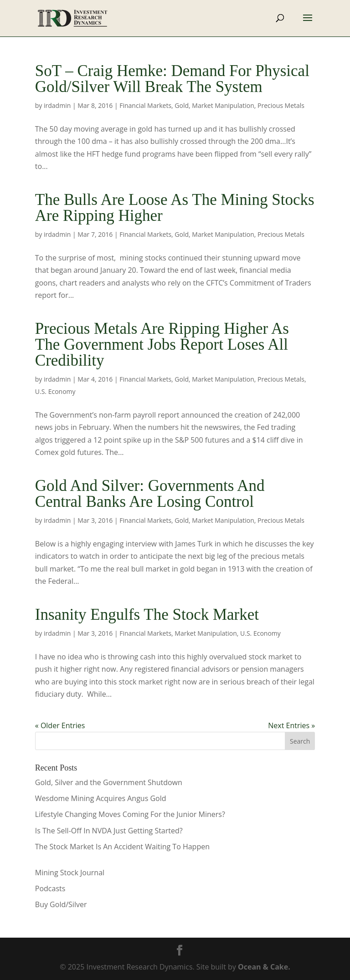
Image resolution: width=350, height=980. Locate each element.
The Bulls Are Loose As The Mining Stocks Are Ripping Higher (175, 208)
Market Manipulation (223, 105)
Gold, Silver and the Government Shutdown (109, 782)
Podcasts (50, 888)
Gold (182, 105)
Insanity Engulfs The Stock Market (147, 615)
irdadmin (57, 105)
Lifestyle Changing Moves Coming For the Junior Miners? (130, 814)
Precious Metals (281, 105)
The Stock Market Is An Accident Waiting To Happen (122, 847)
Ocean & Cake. (264, 967)
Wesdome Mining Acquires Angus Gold (101, 798)
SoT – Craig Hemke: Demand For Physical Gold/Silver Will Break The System (172, 79)
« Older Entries (60, 725)
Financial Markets (145, 105)
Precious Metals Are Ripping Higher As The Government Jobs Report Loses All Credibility (162, 345)
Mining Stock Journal (70, 873)
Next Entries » (291, 725)
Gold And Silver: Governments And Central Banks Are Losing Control (150, 494)
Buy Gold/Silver (61, 904)
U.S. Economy (55, 391)
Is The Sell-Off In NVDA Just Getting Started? (109, 831)
